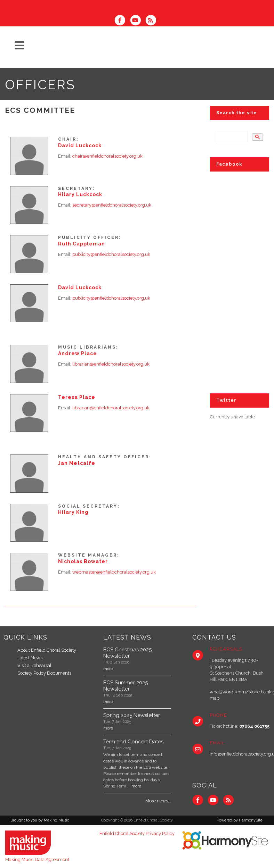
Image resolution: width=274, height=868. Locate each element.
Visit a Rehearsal (34, 665)
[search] (231, 137)
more (108, 669)
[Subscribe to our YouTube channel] (137, 21)
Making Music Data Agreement (37, 859)
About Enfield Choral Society (47, 650)
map (215, 698)
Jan (77, 463)
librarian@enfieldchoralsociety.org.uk (111, 364)
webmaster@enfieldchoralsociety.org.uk (114, 572)
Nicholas (83, 561)
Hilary (80, 194)
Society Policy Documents (44, 673)
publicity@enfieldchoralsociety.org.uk (111, 254)
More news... (158, 801)
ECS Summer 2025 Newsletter (126, 686)
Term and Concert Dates (133, 742)
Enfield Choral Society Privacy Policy (137, 833)
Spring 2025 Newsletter (132, 715)
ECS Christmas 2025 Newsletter (127, 653)
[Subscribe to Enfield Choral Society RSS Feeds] (152, 21)
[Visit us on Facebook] (122, 21)
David (80, 145)
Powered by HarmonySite (240, 820)
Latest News (30, 658)
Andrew (78, 353)
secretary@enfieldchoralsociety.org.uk (112, 205)
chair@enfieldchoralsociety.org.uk (107, 156)
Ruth (82, 244)
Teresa (77, 397)
